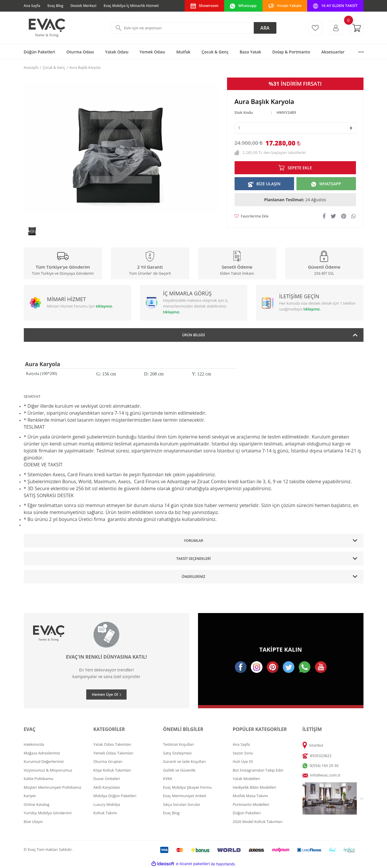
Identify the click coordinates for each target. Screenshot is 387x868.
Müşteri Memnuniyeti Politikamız (53, 787)
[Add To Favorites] (252, 216)
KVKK (168, 779)
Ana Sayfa (32, 6)
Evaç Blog (55, 6)
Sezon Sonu (243, 753)
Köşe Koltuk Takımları (112, 770)
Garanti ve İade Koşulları (184, 761)
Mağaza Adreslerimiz (42, 753)
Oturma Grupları (108, 761)
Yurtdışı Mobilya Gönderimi (48, 813)
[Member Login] (336, 28)
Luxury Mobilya (107, 804)
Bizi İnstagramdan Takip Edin (258, 770)
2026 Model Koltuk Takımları (258, 822)
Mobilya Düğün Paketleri (115, 796)
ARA (265, 28)
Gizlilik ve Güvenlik (179, 770)
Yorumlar (193, 541)
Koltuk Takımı (105, 813)
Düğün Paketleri (247, 813)
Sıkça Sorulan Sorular (182, 804)
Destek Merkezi (83, 6)
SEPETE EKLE (300, 168)
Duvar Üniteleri (107, 779)
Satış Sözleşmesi (177, 753)
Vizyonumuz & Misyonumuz (48, 770)
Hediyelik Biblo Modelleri (255, 787)
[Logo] (46, 28)
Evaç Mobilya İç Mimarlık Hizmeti (131, 6)
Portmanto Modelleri (251, 804)
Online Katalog (37, 804)
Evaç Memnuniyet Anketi (185, 796)
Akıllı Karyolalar (107, 787)
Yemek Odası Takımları (114, 753)
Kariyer (30, 796)
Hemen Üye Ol (105, 694)
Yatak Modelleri (246, 779)
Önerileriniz (193, 577)
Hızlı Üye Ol (243, 761)
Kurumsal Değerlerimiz (44, 761)
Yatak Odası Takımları (112, 744)
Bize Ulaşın (33, 822)
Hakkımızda (34, 744)
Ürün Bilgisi (193, 335)
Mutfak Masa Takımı (251, 796)
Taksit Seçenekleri (193, 559)
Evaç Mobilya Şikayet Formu (188, 787)
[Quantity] (295, 128)
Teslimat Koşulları (179, 744)
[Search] (194, 28)
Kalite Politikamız (39, 779)
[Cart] (357, 28)
